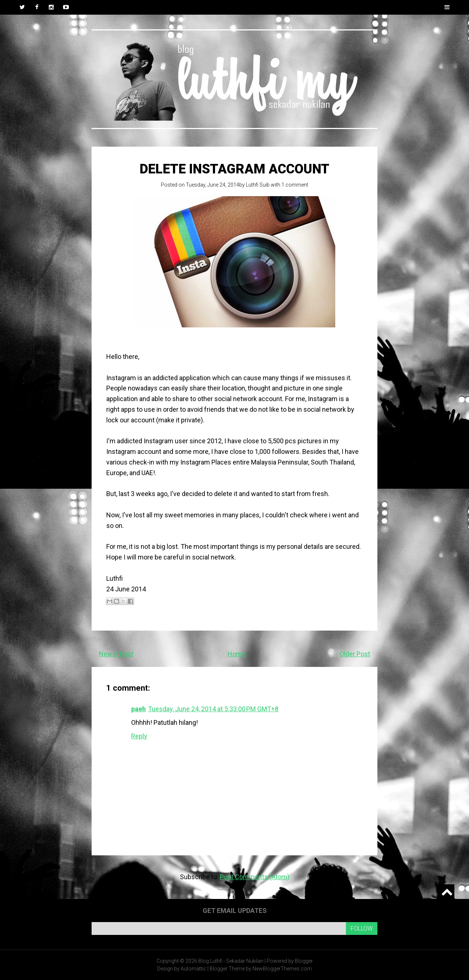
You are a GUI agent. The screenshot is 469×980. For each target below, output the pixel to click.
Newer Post (116, 654)
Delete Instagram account (234, 169)
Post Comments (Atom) (255, 877)
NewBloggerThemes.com (282, 969)
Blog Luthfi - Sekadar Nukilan (231, 961)
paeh (139, 709)
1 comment (295, 185)
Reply (139, 736)
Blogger (304, 961)
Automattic (193, 969)
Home (237, 654)
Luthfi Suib (258, 185)
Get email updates (235, 911)
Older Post (355, 654)
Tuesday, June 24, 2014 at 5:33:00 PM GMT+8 (213, 709)
